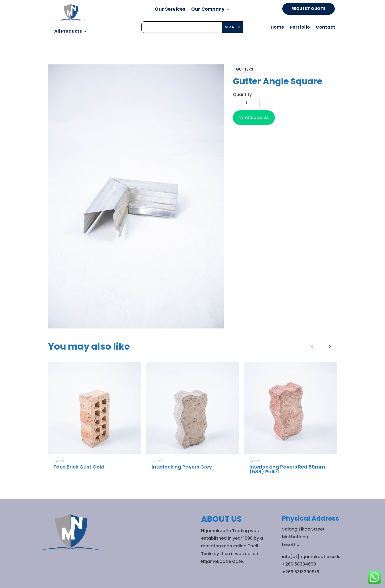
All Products (68, 31)
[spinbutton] (246, 103)
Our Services (170, 10)
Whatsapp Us (254, 117)
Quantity (242, 94)
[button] (237, 103)
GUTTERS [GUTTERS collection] (245, 69)
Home (277, 28)
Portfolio (300, 28)
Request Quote (309, 9)
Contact (326, 28)
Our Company (208, 10)
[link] (330, 346)
